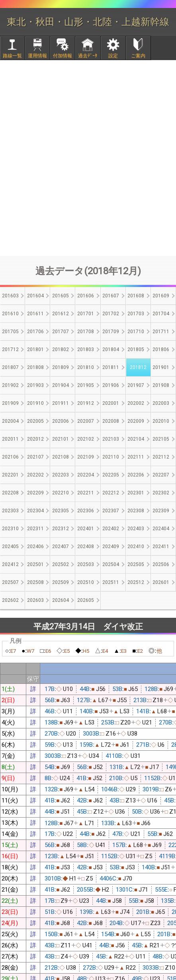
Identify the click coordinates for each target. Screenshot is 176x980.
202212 (111, 493)
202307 (111, 511)
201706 (35, 332)
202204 (86, 475)
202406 (35, 547)
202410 (136, 547)
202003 (161, 403)
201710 (136, 332)
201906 (111, 385)
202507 (10, 582)
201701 (86, 314)
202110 (111, 457)
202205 (111, 475)
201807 (10, 367)
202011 (10, 439)
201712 (10, 349)
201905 (86, 385)
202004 (10, 421)
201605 (61, 296)
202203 (61, 475)
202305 (61, 511)
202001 (111, 403)
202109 (86, 457)
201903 (35, 385)
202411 (161, 547)
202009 (136, 421)
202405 (10, 547)
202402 (111, 529)
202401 (86, 529)
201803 (86, 349)
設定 (113, 56)
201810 (86, 367)
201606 (86, 296)
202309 (161, 511)
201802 (61, 349)
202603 (35, 600)
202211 (86, 493)
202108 (61, 457)
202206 (136, 475)
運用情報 (37, 56)
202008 (111, 421)
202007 (86, 421)
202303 (10, 511)
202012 (35, 439)
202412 (10, 564)
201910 (35, 403)
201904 (61, 385)
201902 (10, 385)
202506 (161, 564)
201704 (161, 314)
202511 (111, 582)
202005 (35, 421)
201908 (161, 385)
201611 (35, 314)
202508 (35, 582)
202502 (61, 564)
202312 (61, 529)
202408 (86, 547)
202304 (35, 511)
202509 (61, 582)
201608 (136, 296)
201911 (61, 403)
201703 (136, 314)
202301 (136, 493)
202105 (161, 439)
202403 (136, 529)
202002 (136, 403)
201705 (10, 332)
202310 (10, 529)
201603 (10, 296)
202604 (61, 600)
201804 (111, 349)
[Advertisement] (88, 158)
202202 (35, 475)
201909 (10, 403)
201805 (136, 349)
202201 (10, 475)
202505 (136, 564)
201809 (61, 367)
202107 (35, 457)
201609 (161, 296)
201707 (61, 332)
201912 (86, 403)
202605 (86, 600)
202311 (35, 529)
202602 (10, 600)
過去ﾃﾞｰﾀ (88, 56)
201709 (111, 332)
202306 (86, 511)
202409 (111, 547)
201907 (136, 385)
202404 (161, 529)
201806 (161, 349)
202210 (61, 493)
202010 (161, 421)
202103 (111, 439)
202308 (136, 511)
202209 (35, 493)
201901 (161, 367)
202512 (136, 582)
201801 (35, 349)
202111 (136, 457)
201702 (111, 314)
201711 (161, 332)
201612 (61, 314)
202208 (10, 493)
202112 (161, 457)
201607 (111, 296)
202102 (86, 439)
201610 (10, 314)
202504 (111, 564)
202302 (161, 493)
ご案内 (138, 56)
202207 (161, 475)
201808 (35, 367)
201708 (86, 332)
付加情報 (63, 56)
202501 (35, 564)
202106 (10, 457)
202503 (86, 564)
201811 (111, 367)
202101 (61, 439)
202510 (86, 582)
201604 (35, 296)
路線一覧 (12, 56)
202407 (61, 547)
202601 (161, 582)
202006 (61, 421)
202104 (136, 439)
